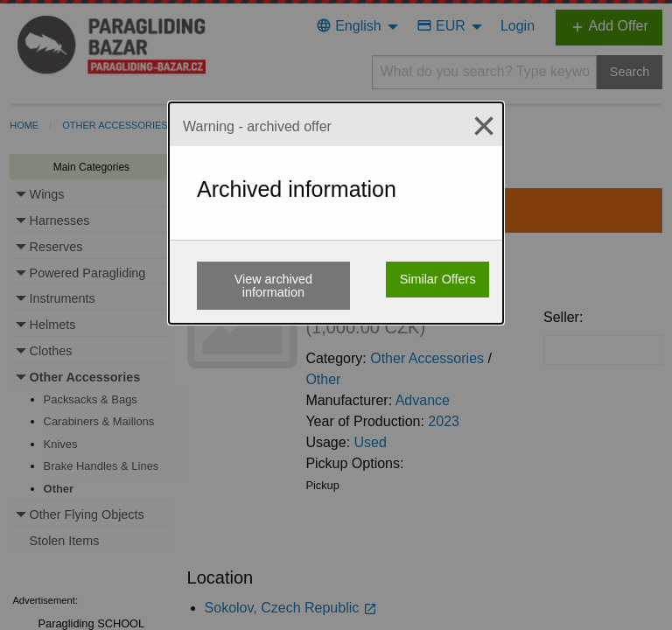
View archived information (273, 285)
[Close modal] (477, 126)
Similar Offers (438, 279)
